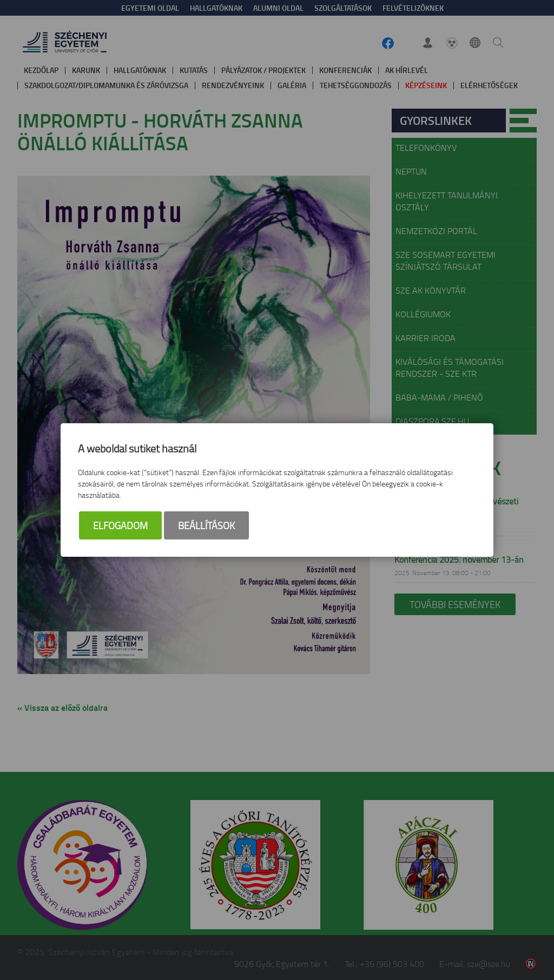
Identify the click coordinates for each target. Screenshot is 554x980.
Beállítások (206, 525)
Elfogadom (120, 525)
